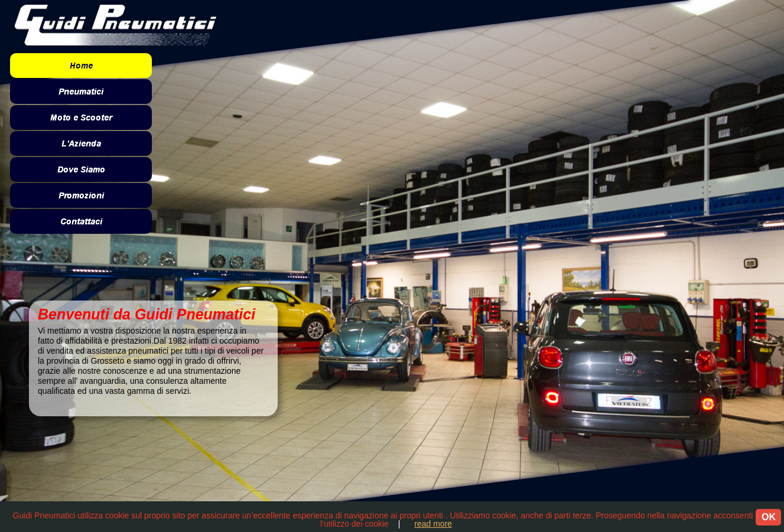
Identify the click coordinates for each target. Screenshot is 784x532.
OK (769, 517)
